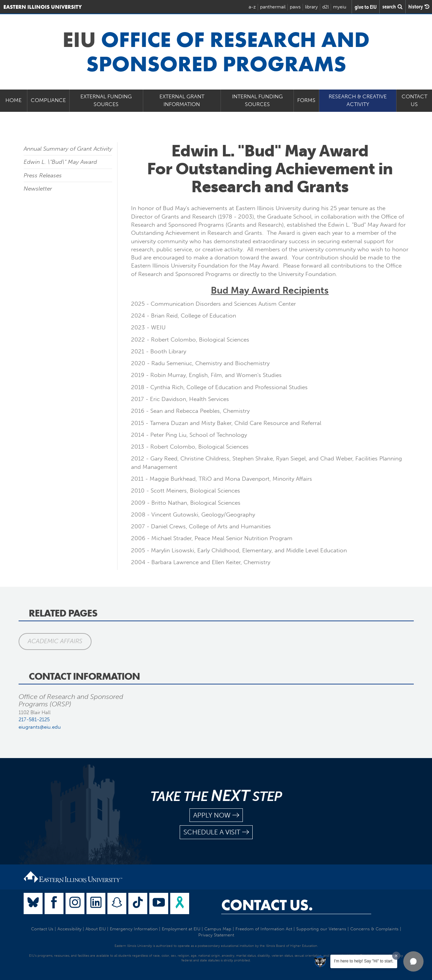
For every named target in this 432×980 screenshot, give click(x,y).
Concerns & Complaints (374, 929)
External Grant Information (182, 100)
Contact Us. (267, 905)
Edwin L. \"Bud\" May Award (60, 162)
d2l (325, 7)
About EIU (96, 929)
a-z (252, 7)
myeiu (340, 7)
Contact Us (42, 929)
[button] (413, 961)
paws (295, 7)
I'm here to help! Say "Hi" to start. (364, 961)
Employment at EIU (181, 929)
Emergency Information (134, 929)
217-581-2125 (34, 720)
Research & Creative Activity (358, 100)
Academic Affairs (55, 641)
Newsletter (38, 189)
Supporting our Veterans (321, 929)
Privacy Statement (216, 935)
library (311, 7)
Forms (306, 100)
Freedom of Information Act (264, 929)
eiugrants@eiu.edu (40, 727)
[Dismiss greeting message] (396, 956)
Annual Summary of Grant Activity (68, 149)
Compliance (48, 100)
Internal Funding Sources (257, 100)
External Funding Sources (106, 100)
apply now (216, 815)
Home (14, 100)
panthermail (273, 7)
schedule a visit (216, 832)
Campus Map (218, 929)
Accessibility (69, 929)
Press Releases (43, 175)
